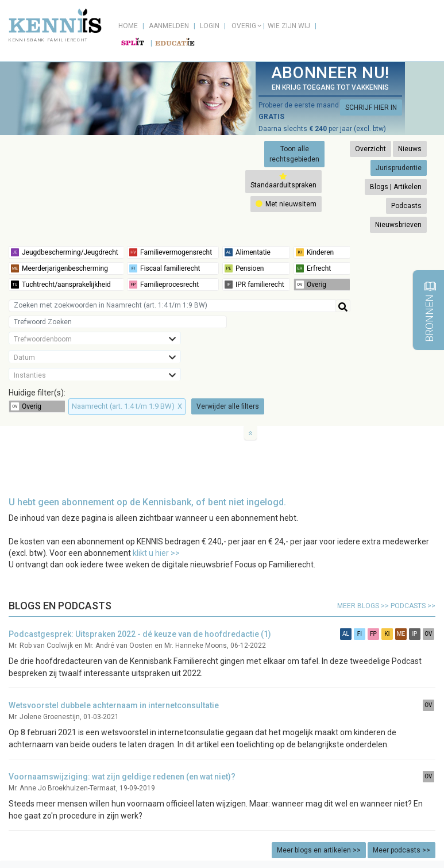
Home (128, 26)
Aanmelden (169, 26)
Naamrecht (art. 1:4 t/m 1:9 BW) (127, 406)
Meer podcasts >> (401, 850)
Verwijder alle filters (228, 406)
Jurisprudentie (399, 168)
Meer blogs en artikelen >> (319, 850)
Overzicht (370, 149)
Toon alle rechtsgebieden (294, 154)
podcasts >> (413, 606)
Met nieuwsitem (286, 204)
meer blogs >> (364, 606)
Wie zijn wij (289, 26)
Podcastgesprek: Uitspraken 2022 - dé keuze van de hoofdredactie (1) (140, 634)
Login (210, 26)
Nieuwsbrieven (398, 225)
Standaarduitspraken (283, 181)
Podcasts (406, 206)
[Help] (343, 306)
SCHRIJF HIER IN (371, 107)
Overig (244, 26)
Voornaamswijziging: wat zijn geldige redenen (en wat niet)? (122, 777)
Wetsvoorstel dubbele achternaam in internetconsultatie (114, 705)
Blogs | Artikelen (396, 187)
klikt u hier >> (156, 553)
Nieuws (410, 149)
